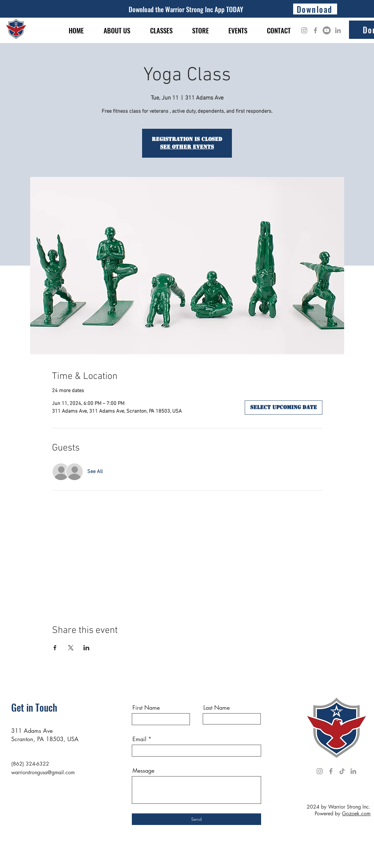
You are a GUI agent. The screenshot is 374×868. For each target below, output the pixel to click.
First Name (146, 707)
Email (139, 739)
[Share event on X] (71, 648)
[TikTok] (342, 771)
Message (143, 770)
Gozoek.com (356, 814)
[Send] (196, 819)
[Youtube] (327, 30)
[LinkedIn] (338, 30)
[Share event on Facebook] (55, 648)
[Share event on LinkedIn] (86, 648)
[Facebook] (315, 30)
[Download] (315, 9)
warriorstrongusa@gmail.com (43, 772)
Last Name (217, 707)
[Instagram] (304, 30)
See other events (187, 147)
